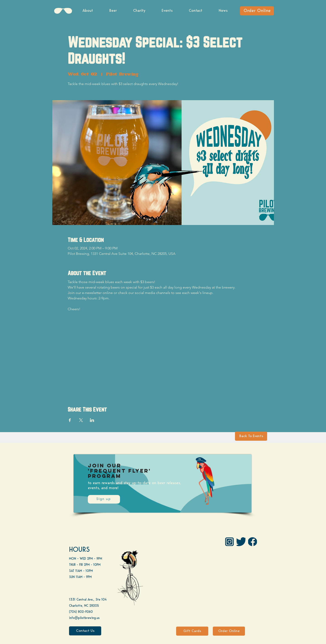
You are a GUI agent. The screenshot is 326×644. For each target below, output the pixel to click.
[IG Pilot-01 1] (229, 542)
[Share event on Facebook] (70, 420)
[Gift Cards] (192, 631)
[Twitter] (241, 542)
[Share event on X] (81, 420)
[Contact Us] (85, 631)
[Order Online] (257, 11)
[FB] (253, 542)
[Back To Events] (251, 436)
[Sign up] (104, 499)
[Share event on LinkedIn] (92, 420)
